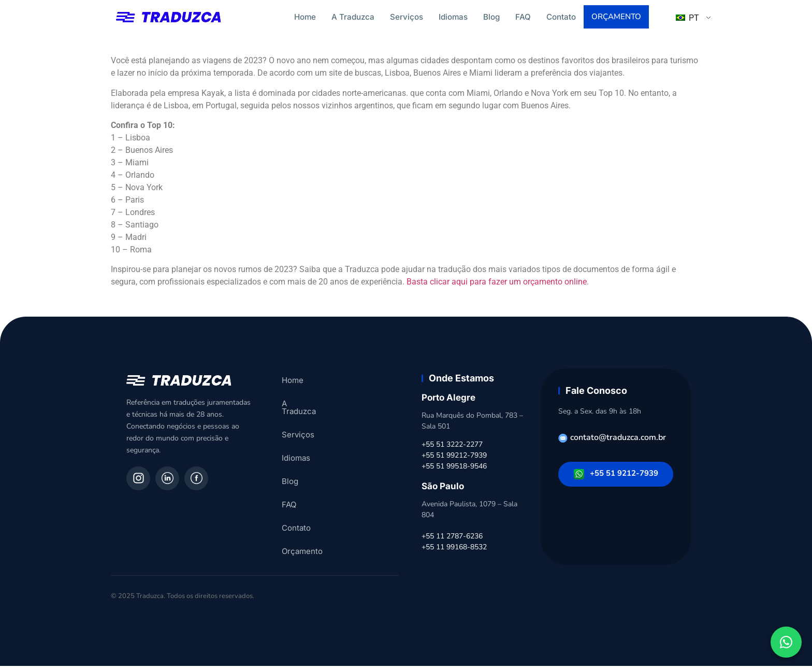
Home (305, 17)
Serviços (407, 17)
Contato (561, 17)
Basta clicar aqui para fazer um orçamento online (497, 284)
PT (687, 19)
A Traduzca (353, 17)
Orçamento (617, 18)
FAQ (523, 17)
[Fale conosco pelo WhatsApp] (786, 642)
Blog (491, 17)
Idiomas (453, 17)
